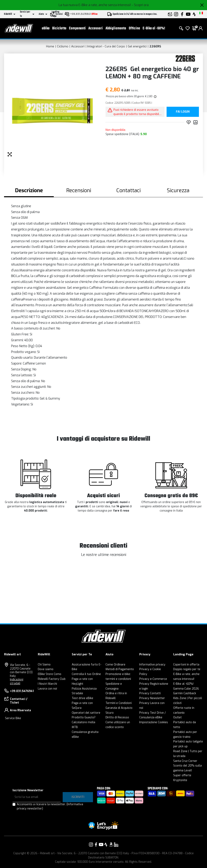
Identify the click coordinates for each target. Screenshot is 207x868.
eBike (46, 28)
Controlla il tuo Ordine (86, 674)
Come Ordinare (115, 665)
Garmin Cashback (185, 693)
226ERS (155, 46)
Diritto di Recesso (117, 717)
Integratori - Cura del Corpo (106, 46)
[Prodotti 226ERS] (185, 58)
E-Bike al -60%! (154, 28)
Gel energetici (137, 46)
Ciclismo (63, 46)
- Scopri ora (140, 5)
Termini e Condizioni (119, 703)
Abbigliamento (116, 28)
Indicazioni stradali (17, 681)
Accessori (96, 28)
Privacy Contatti (150, 693)
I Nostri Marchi (47, 684)
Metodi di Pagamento (120, 669)
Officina (134, 28)
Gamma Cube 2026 (186, 689)
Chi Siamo (44, 665)
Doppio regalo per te (187, 669)
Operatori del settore (86, 713)
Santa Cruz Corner (185, 761)
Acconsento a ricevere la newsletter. (50, 806)
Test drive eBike (82, 698)
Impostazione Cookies (154, 722)
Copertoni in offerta (186, 665)
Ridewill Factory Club (52, 679)
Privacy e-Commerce (153, 679)
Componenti (77, 28)
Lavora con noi (47, 689)
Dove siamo (46, 669)
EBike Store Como (50, 674)
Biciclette (59, 28)
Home (50, 46)
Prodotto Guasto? (84, 717)
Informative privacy (152, 665)
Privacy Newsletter (152, 698)
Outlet (177, 717)
